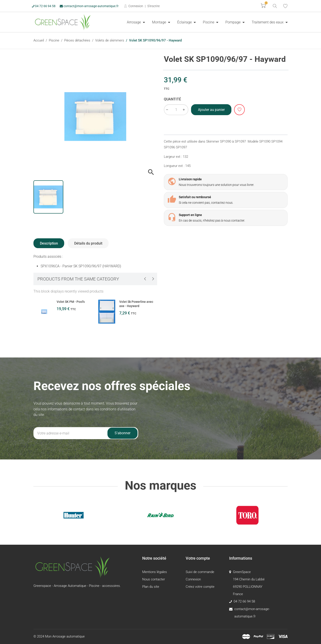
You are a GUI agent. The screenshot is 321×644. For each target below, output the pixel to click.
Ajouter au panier (211, 110)
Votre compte (198, 558)
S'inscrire (153, 6)
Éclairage (185, 22)
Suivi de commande (200, 572)
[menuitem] (136, 22)
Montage (159, 22)
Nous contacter (154, 579)
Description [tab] (49, 243)
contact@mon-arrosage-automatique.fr (89, 6)
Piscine (209, 22)
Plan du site (151, 587)
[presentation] (145, 279)
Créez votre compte (200, 587)
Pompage (233, 22)
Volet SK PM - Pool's (71, 302)
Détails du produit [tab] (88, 243)
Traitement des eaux (268, 22)
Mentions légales (155, 572)
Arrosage (134, 22)
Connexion (135, 6)
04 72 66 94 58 (44, 6)
